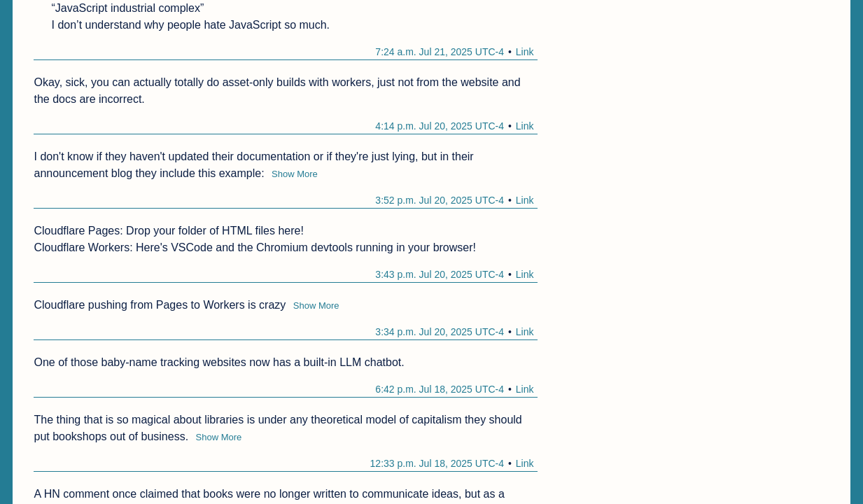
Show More (295, 174)
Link (525, 52)
